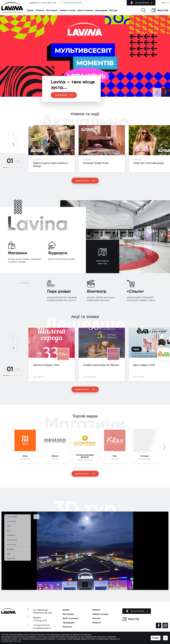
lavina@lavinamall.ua (42, 628)
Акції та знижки (85, 10)
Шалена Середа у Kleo (46, 365)
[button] (143, 10)
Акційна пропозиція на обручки (101, 365)
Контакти (67, 627)
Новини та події (67, 10)
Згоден (156, 638)
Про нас (113, 10)
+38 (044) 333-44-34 (72, 3)
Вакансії (97, 623)
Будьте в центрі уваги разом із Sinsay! (50, 164)
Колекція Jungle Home (96, 163)
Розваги (40, 10)
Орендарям (101, 10)
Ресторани (52, 10)
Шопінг (30, 10)
